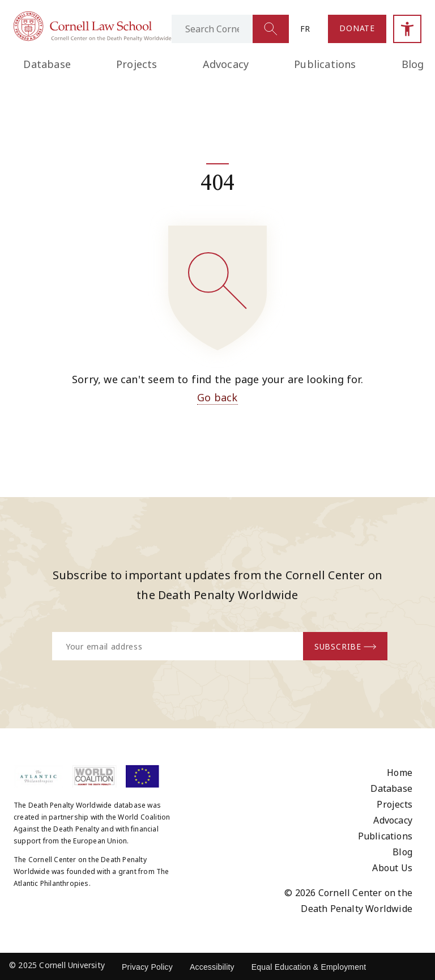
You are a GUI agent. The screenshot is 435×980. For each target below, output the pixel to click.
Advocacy (226, 64)
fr (305, 29)
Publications (325, 64)
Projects (137, 64)
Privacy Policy (147, 967)
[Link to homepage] (93, 38)
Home (400, 773)
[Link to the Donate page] (357, 29)
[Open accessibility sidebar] (407, 29)
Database (47, 64)
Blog (402, 852)
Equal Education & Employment (309, 967)
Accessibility (212, 967)
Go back (217, 397)
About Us (392, 868)
